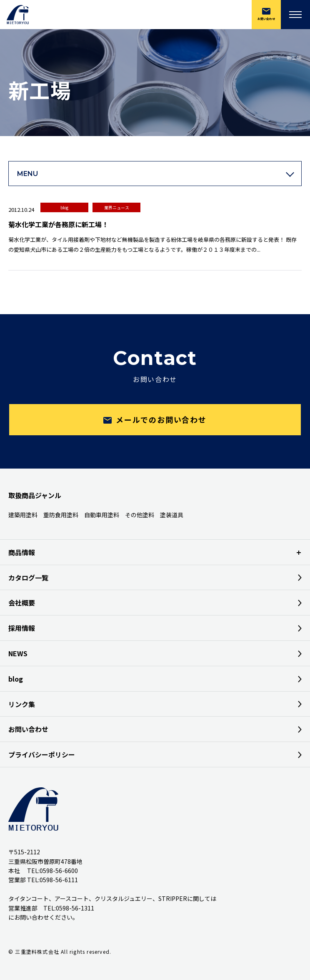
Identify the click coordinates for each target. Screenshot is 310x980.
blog (64, 207)
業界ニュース (117, 207)
